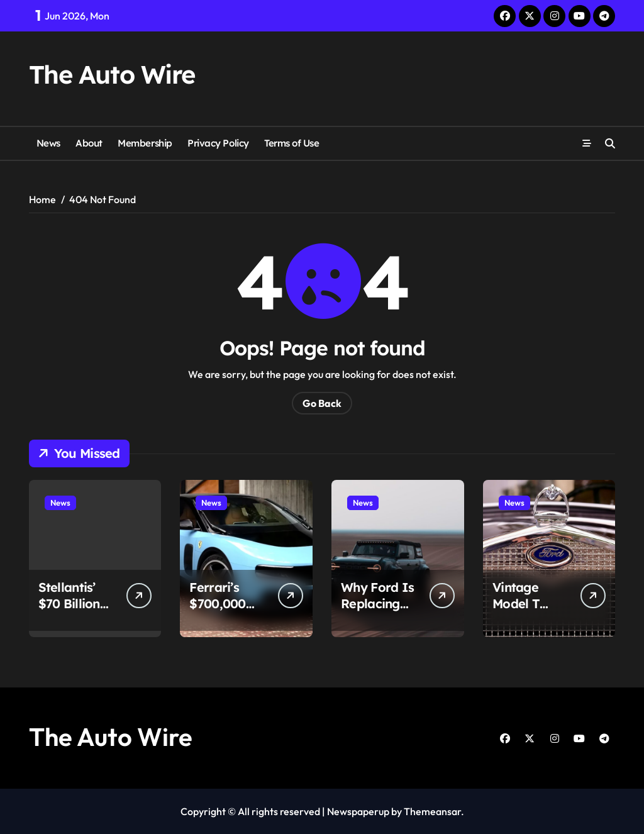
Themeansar (432, 811)
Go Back (322, 403)
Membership (145, 143)
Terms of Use (292, 143)
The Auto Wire (112, 74)
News (48, 143)
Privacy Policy (218, 143)
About (89, 143)
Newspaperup (358, 811)
